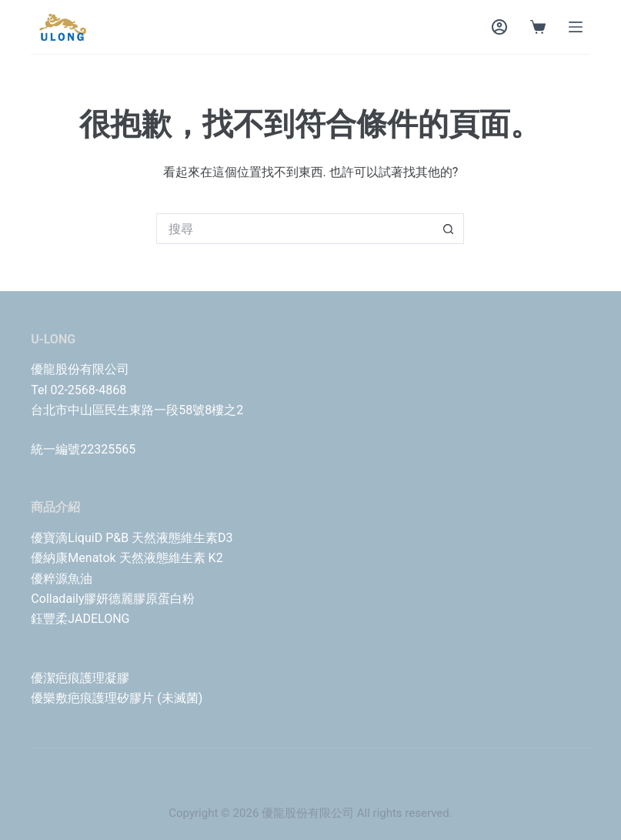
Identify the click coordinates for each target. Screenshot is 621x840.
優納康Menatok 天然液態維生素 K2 (127, 558)
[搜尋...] (295, 229)
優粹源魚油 (62, 579)
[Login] (499, 27)
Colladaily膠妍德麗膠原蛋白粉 (113, 599)
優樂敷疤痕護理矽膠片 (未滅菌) (117, 698)
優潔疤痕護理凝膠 (80, 678)
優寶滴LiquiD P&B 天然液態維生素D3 (132, 538)
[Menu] (576, 27)
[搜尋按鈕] (449, 229)
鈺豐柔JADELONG (80, 619)
